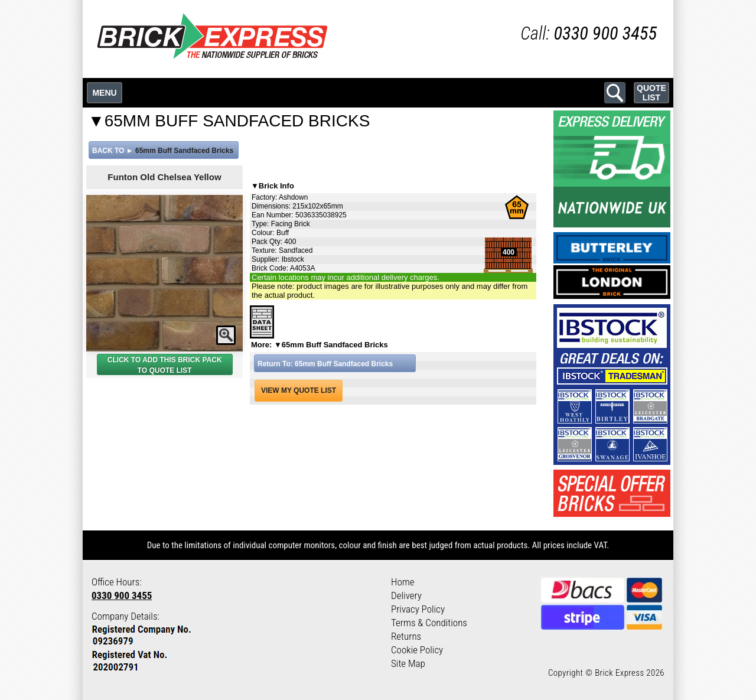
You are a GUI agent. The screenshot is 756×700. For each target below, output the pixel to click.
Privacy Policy (418, 609)
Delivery (406, 595)
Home (403, 582)
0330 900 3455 (122, 595)
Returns (406, 636)
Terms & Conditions (429, 623)
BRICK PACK (200, 360)
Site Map (408, 663)
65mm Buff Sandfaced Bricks (184, 151)
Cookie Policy (417, 650)
